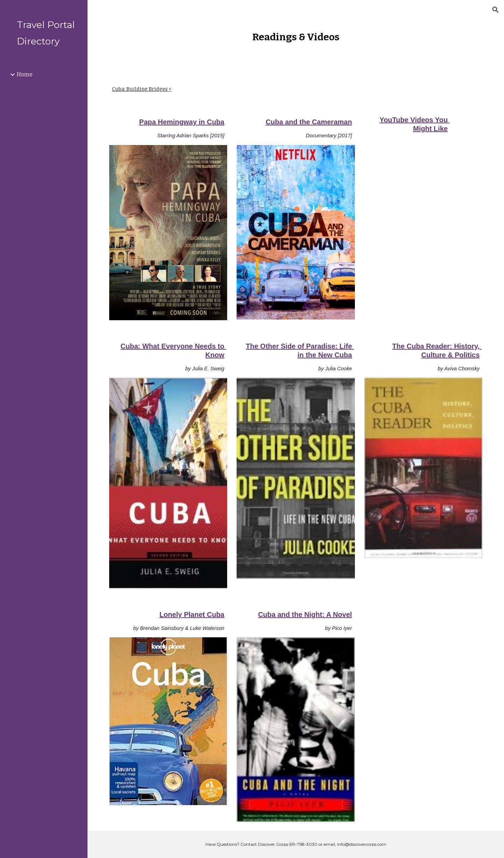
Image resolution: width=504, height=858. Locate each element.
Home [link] (25, 74)
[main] (296, 37)
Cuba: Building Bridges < (142, 89)
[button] (496, 10)
